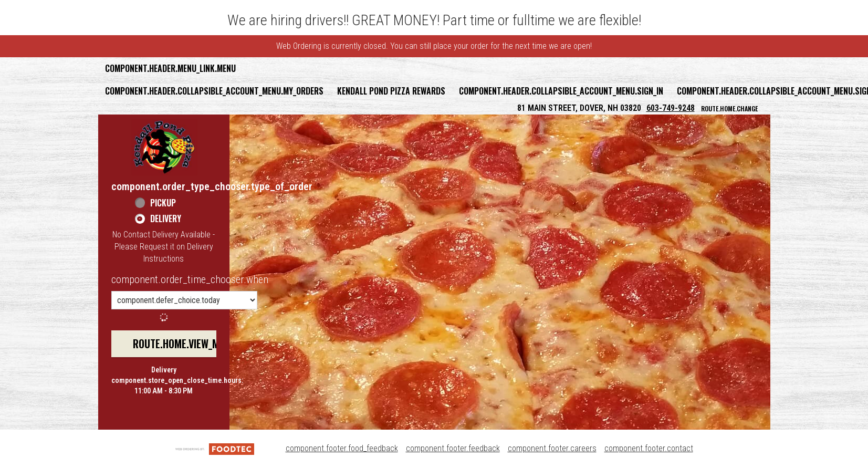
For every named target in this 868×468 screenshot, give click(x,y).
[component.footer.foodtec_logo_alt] (215, 448)
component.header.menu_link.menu (170, 68)
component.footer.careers (552, 448)
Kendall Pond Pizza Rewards (391, 91)
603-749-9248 (671, 108)
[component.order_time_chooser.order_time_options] (184, 300)
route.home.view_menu (184, 344)
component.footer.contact (649, 448)
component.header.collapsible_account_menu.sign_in (561, 91)
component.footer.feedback (453, 448)
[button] (164, 147)
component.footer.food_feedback (342, 448)
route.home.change (729, 108)
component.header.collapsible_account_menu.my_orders (214, 91)
